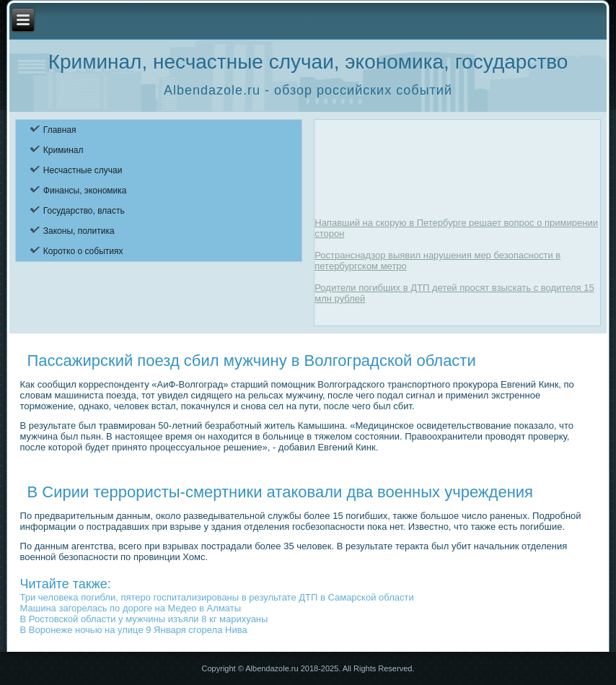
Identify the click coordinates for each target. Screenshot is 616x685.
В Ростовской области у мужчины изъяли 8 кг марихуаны (144, 619)
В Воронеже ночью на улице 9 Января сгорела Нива (134, 630)
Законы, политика (79, 231)
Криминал (63, 150)
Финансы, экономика (85, 191)
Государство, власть (84, 211)
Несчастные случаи (83, 170)
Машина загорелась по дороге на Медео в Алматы (131, 608)
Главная (60, 130)
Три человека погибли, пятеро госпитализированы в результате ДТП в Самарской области (217, 597)
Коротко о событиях (83, 251)
